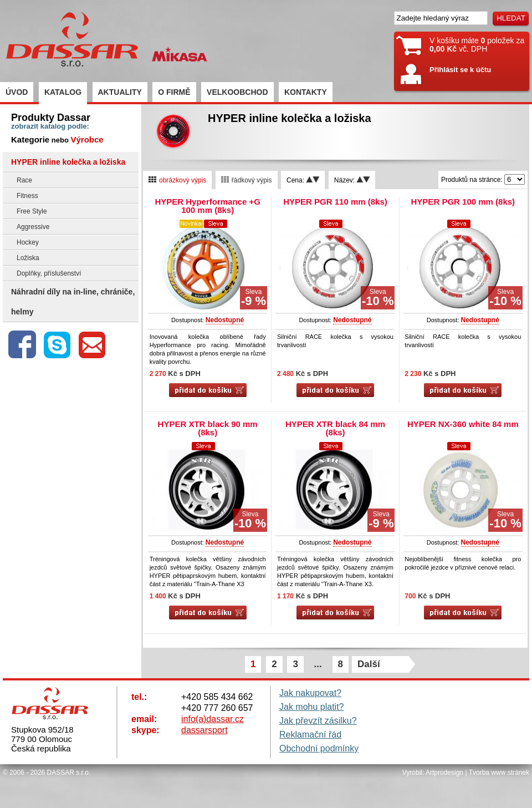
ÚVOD (17, 92)
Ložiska (28, 258)
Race (24, 180)
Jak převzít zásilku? (318, 721)
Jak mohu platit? (312, 707)
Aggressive (33, 227)
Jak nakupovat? (310, 693)
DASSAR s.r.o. (69, 773)
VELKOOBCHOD (237, 92)
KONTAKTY (306, 92)
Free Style (32, 211)
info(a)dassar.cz (213, 719)
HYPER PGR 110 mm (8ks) (335, 202)
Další (369, 664)
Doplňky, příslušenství (49, 273)
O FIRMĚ (174, 92)
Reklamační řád (310, 735)
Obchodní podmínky (319, 748)
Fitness (27, 196)
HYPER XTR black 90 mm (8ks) (208, 428)
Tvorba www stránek (499, 773)
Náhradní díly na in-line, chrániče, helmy (73, 302)
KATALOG (63, 92)
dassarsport (204, 730)
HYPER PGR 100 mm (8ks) (463, 202)
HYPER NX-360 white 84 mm (463, 424)
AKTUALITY (120, 92)
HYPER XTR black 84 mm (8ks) (335, 428)
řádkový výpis (247, 180)
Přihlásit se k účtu (460, 70)
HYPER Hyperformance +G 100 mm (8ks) (207, 206)
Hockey (28, 242)
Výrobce (87, 139)
